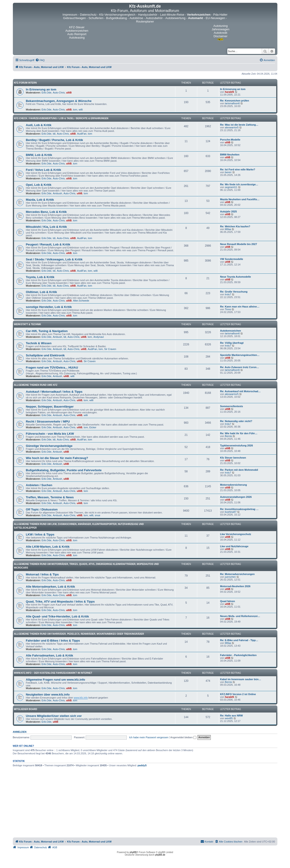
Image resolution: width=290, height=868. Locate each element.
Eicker (93, 427)
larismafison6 (232, 103)
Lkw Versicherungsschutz (236, 534)
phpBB (133, 852)
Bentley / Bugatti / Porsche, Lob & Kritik (55, 140)
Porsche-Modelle (230, 140)
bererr (228, 172)
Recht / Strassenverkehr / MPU (48, 421)
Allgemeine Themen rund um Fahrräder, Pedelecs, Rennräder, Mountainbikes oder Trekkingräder (79, 634)
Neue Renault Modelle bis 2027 (239, 244)
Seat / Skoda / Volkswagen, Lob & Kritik (54, 259)
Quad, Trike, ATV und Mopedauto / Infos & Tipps (60, 602)
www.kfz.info (81, 698)
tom (75, 110)
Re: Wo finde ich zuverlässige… (239, 184)
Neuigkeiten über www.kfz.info (48, 695)
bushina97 (231, 512)
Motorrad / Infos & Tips (42, 574)
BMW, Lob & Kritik (39, 155)
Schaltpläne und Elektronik (45, 355)
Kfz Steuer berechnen (233, 458)
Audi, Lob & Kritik (39, 125)
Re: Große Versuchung (234, 292)
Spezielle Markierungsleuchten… (240, 355)
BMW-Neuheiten (230, 155)
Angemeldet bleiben (183, 737)
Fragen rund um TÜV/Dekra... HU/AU (52, 368)
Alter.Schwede (81, 301)
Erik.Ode (46, 93)
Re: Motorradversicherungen (237, 574)
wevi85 (229, 718)
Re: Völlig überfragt (232, 343)
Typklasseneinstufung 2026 (237, 445)
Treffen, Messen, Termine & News (50, 497)
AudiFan (82, 134)
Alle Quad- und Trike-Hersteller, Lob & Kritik (58, 616)
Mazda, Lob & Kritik (40, 200)
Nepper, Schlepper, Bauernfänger (50, 407)
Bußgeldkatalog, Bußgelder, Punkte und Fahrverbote (64, 470)
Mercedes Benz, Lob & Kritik (46, 212)
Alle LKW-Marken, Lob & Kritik (48, 547)
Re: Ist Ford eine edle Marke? (238, 169)
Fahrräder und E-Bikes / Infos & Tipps (53, 641)
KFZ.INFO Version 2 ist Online (238, 694)
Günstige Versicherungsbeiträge (49, 446)
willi (81, 110)
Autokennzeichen (231, 331)
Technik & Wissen (39, 343)
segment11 (231, 187)
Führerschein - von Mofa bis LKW (50, 434)
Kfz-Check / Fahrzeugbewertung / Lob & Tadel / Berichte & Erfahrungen (61, 118)
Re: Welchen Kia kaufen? (235, 226)
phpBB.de (160, 855)
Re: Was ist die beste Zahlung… (239, 125)
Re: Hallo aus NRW (232, 716)
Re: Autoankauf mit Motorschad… (241, 391)
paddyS (142, 765)
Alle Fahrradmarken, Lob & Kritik (50, 655)
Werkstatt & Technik (28, 324)
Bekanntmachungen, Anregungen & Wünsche (59, 101)
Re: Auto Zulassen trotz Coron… (240, 367)
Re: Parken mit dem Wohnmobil (239, 470)
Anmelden (20, 732)
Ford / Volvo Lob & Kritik (44, 170)
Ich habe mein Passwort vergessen (149, 737)
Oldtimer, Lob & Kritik (42, 292)
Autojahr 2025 (229, 211)
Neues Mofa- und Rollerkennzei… (240, 616)
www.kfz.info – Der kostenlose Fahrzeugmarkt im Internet (53, 673)
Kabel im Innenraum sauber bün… (241, 679)
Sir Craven (110, 349)
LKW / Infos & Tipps (40, 534)
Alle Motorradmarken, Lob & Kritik (51, 587)
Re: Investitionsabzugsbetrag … (239, 509)
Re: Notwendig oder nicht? (236, 421)
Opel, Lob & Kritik (39, 185)
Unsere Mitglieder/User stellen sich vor (54, 716)
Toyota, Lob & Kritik (40, 277)
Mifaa (228, 229)
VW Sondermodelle (232, 259)
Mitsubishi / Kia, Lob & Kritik (46, 227)
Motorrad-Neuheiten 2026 (235, 586)
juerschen (230, 577)
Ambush (57, 193)
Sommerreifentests (232, 406)
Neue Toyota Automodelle (236, 277)
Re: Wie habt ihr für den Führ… (239, 433)
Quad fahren (228, 601)
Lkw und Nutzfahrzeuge (234, 546)
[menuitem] (40, 60)
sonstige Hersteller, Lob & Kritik (49, 307)
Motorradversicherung (234, 485)
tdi (54, 134)
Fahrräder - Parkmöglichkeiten (238, 655)
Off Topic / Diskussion (42, 509)
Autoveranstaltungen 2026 (236, 497)
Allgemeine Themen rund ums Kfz (36, 385)
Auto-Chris (59, 93)
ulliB (69, 93)
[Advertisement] (145, 803)
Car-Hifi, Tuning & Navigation (47, 331)
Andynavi (99, 337)
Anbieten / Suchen (39, 485)
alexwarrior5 (232, 127)
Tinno (228, 309)
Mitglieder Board (26, 709)
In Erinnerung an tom (41, 89)
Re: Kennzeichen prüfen (235, 101)
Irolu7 (228, 294)
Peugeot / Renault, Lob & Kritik (48, 244)
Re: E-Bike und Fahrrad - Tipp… (239, 640)
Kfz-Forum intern (25, 83)
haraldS (229, 92)
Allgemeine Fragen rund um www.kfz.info (56, 680)
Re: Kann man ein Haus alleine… (240, 307)
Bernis (228, 436)
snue (98, 515)
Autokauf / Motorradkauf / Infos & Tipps (54, 392)
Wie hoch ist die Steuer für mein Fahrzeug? (57, 458)
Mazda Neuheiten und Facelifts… (240, 199)
